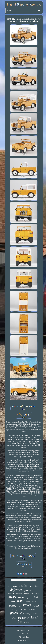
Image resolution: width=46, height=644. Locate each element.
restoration (32, 610)
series (23, 585)
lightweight (15, 610)
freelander (19, 594)
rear (36, 597)
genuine (27, 622)
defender (16, 590)
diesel (12, 597)
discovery (25, 613)
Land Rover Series (24, 630)
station (28, 602)
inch (37, 586)
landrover (23, 618)
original (27, 593)
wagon (15, 586)
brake (10, 587)
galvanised (29, 598)
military (11, 593)
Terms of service (24, 640)
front (20, 601)
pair (31, 586)
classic (34, 602)
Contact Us (24, 634)
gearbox (28, 591)
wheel (36, 606)
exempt (23, 609)
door (13, 601)
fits (20, 621)
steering (35, 591)
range (22, 597)
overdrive (36, 593)
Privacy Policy (24, 637)
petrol (14, 613)
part (20, 606)
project (13, 618)
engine (35, 614)
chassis (13, 606)
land (34, 617)
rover (27, 605)
